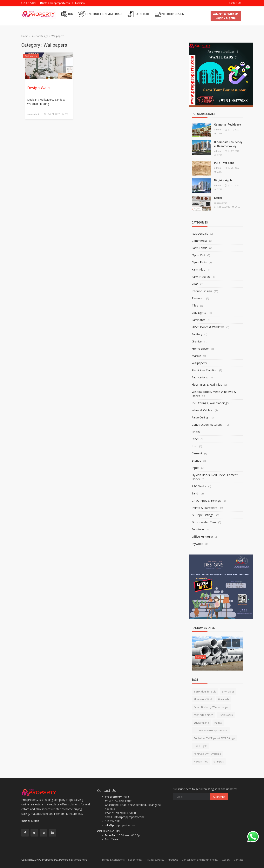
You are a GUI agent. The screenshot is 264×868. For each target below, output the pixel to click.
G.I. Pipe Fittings (203, 515)
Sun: (108, 839)
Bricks (196, 432)
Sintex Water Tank (204, 522)
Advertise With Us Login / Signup (226, 16)
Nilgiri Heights (223, 180)
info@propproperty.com (55, 3)
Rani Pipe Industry (209, 664)
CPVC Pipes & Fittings (206, 500)
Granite (197, 341)
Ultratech (223, 699)
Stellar (218, 198)
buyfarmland (201, 723)
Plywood (198, 298)
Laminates (199, 320)
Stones (196, 460)
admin (217, 130)
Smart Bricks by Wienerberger (211, 707)
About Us (173, 860)
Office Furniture (202, 536)
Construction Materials (100, 14)
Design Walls (39, 88)
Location (80, 3)
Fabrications (200, 377)
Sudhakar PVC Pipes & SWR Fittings (214, 738)
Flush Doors (226, 715)
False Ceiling (200, 417)
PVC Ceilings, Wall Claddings (210, 403)
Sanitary (197, 334)
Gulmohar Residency (227, 125)
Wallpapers (199, 363)
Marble (196, 356)
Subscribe (219, 797)
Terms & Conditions (113, 860)
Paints (218, 723)
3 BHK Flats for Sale (205, 692)
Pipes (196, 468)
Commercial (200, 241)
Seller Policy (135, 860)
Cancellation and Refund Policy (200, 860)
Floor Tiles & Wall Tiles (207, 384)
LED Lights (199, 313)
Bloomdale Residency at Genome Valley (228, 144)
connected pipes (203, 715)
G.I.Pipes (219, 761)
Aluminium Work (203, 699)
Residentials (200, 233)
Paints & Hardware (205, 508)
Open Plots (199, 262)
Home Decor (200, 348)
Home (25, 36)
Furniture (139, 14)
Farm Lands (200, 248)
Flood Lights (201, 746)
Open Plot (199, 255)
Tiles (195, 305)
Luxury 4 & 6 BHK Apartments (211, 730)
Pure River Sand (224, 163)
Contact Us (234, 3)
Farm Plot (198, 269)
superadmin (34, 114)
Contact (238, 860)
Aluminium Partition (204, 370)
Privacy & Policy (155, 860)
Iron (194, 446)
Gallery (226, 860)
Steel (195, 439)
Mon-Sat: (111, 835)
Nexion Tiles (201, 761)
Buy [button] (67, 14)
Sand (195, 493)
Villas (195, 284)
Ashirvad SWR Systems (207, 754)
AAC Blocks (199, 486)
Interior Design (169, 14)
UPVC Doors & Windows (208, 327)
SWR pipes (228, 692)
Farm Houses (201, 277)
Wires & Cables (202, 410)
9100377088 (29, 3)
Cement (197, 453)
